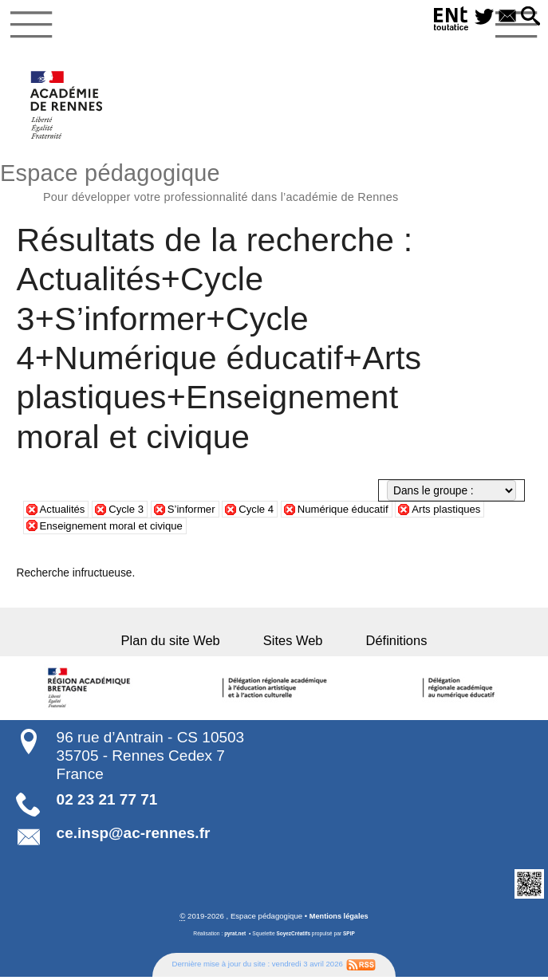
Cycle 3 (129, 512)
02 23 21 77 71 (107, 803)
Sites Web (293, 643)
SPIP (350, 937)
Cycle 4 (263, 512)
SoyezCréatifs (294, 937)
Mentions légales (339, 919)
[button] (529, 17)
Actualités (63, 512)
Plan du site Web (183, 643)
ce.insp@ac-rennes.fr (134, 835)
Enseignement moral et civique (115, 529)
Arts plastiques (459, 512)
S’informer (196, 512)
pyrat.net (234, 937)
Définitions (383, 643)
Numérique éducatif (352, 512)
